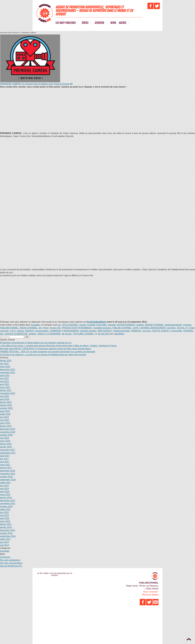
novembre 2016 (8, 474)
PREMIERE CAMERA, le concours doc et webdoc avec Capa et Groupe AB (36, 84)
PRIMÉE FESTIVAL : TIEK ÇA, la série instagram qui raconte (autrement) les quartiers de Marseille (48, 352)
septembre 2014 (8, 536)
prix (40, 328)
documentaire (42, 331)
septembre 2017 (8, 453)
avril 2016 (5, 492)
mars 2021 (5, 387)
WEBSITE (136, 331)
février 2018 (6, 444)
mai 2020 (4, 396)
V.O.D (12, 331)
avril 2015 (5, 518)
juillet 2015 (5, 509)
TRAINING (188, 331)
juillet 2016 (5, 483)
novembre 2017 (8, 450)
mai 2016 (4, 489)
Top (189, 639)
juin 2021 (4, 378)
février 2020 (6, 402)
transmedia (176, 331)
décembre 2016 (8, 471)
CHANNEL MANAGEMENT (153, 328)
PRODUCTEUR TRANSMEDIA (77, 328)
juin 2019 (4, 417)
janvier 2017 (6, 468)
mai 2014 (4, 545)
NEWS (113, 23)
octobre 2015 (6, 506)
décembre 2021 (8, 369)
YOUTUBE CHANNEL (83, 334)
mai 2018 (4, 438)
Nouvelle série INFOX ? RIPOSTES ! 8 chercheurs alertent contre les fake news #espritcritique (45, 349)
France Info (55, 328)
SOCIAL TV (182, 328)
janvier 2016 (6, 498)
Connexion (5, 557)
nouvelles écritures (102, 328)
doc (2, 334)
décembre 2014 (8, 530)
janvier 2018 (6, 447)
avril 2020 (5, 399)
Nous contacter (151, 592)
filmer (46, 328)
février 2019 (6, 426)
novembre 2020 (8, 393)
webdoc (33, 334)
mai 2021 (4, 381)
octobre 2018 (6, 435)
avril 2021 (5, 384)
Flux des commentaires (11, 563)
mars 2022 (5, 367)
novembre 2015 (8, 503)
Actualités (35, 325)
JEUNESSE (99, 23)
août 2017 (5, 456)
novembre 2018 (8, 432)
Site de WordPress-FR (11, 566)
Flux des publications (10, 560)
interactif (112, 325)
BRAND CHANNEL (154, 325)
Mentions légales (150, 595)
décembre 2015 (8, 500)
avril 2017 (5, 462)
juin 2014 (4, 542)
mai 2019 (4, 420)
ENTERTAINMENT (126, 325)
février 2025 (6, 361)
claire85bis (119, 334)
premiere (171, 328)
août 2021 (5, 375)
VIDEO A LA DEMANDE (49, 334)
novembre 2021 (8, 372)
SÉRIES (85, 23)
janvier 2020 (6, 405)
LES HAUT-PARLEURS (66, 23)
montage (187, 325)
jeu (60, 325)
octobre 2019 (6, 408)
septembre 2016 (8, 480)
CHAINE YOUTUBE (97, 325)
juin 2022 (4, 364)
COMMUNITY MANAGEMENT (64, 331)
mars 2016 (5, 495)
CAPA (136, 328)
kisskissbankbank (173, 325)
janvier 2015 (6, 527)
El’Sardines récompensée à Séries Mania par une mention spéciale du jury (36, 343)
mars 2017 (5, 465)
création (140, 325)
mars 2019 (5, 423)
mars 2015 (5, 521)
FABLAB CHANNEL (122, 328)
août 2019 (5, 411)
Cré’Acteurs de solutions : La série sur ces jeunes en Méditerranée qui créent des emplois (43, 355)
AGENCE (123, 23)
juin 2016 (4, 486)
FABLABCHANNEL (9, 328)
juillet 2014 (5, 539)
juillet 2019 (5, 414)
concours (147, 331)
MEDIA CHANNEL (29, 328)
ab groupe (67, 334)
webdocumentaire (122, 331)
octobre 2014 (6, 533)
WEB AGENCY (105, 331)
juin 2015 (4, 512)
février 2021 (6, 390)
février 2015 (6, 524)
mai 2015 (4, 515)
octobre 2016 (6, 477)
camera (20, 331)
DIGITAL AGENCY (161, 331)
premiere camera (88, 331)
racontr (83, 325)
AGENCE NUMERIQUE (16, 334)
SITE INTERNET (70, 325)
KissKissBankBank (96, 322)
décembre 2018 (8, 429)
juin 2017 (4, 459)
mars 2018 (5, 441)
